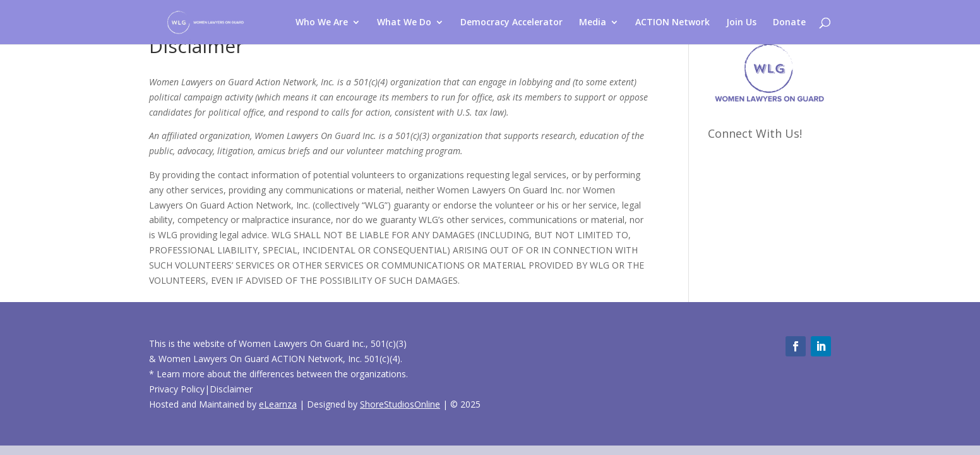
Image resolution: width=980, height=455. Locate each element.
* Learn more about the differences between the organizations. (278, 374)
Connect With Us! (755, 133)
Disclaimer (231, 389)
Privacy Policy (177, 389)
